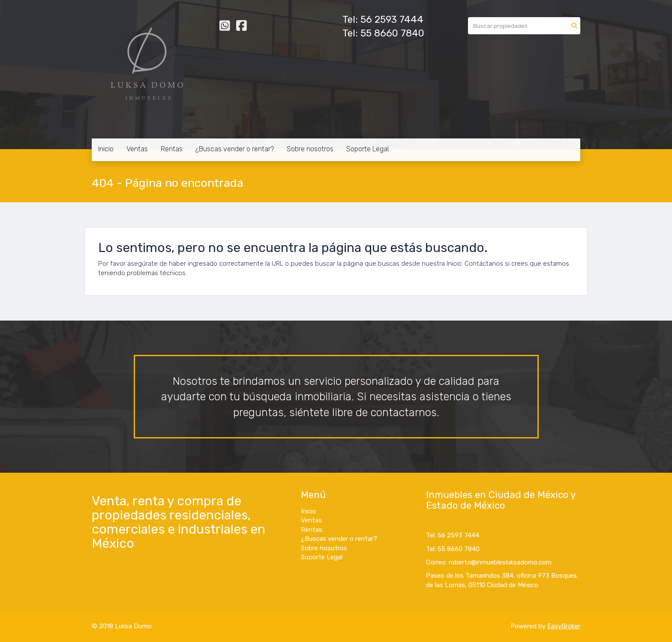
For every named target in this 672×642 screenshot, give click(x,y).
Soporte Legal (367, 149)
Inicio (106, 149)
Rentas (172, 149)
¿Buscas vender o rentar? (235, 149)
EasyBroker (564, 626)
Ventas (137, 149)
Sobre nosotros (310, 149)
